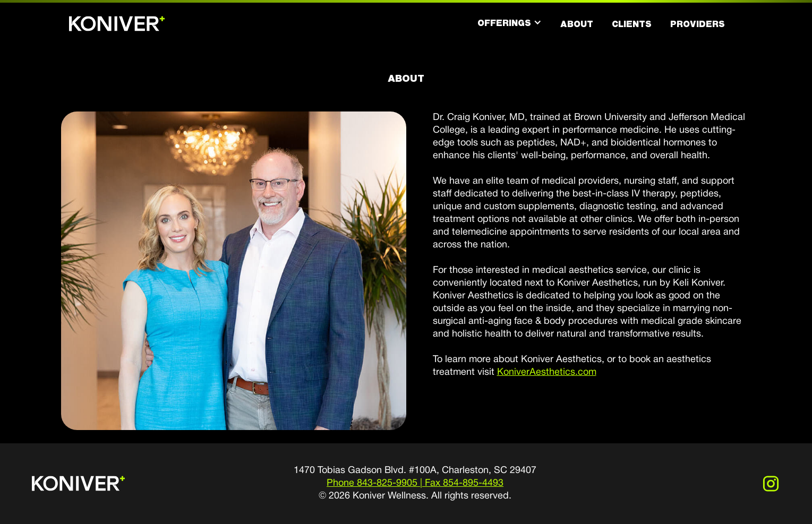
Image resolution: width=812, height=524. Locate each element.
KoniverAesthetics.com (547, 372)
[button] (510, 23)
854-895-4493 (473, 483)
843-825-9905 (387, 483)
